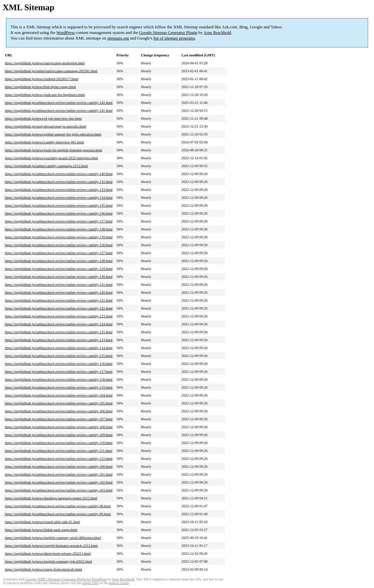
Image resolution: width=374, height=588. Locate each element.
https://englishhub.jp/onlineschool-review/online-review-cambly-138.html (59, 229)
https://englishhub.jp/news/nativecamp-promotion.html (45, 63)
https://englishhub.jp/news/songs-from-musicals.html (44, 569)
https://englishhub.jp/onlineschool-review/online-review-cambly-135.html (59, 205)
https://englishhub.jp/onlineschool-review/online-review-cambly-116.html (59, 364)
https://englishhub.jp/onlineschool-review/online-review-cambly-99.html (58, 514)
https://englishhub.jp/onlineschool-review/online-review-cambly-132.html (59, 182)
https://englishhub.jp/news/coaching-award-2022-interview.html (51, 158)
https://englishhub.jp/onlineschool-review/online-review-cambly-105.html (59, 403)
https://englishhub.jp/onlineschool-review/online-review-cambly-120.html (59, 292)
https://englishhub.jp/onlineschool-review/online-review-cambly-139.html (59, 237)
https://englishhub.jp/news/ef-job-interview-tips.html (43, 118)
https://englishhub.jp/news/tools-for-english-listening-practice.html (54, 150)
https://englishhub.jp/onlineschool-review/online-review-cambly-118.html (59, 379)
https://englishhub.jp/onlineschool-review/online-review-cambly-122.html (59, 308)
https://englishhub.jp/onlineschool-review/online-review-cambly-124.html (59, 324)
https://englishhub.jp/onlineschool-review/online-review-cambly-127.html (59, 253)
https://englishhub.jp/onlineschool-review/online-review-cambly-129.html (59, 269)
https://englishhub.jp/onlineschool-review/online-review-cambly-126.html (59, 245)
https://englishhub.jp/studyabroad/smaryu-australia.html (46, 126)
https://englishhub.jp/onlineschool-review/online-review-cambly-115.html (59, 356)
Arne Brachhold (217, 32)
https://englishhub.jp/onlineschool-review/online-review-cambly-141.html (59, 110)
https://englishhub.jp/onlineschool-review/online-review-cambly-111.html (59, 451)
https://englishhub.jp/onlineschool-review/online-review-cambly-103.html (59, 490)
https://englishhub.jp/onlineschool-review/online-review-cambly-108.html (59, 427)
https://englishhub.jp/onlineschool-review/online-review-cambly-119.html (59, 387)
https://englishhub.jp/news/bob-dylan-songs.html (40, 87)
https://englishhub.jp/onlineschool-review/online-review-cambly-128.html (59, 261)
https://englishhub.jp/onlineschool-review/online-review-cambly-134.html (59, 197)
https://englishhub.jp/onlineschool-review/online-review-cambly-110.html (59, 443)
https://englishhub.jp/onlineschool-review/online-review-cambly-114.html (59, 348)
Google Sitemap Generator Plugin (168, 32)
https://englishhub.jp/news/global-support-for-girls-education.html (53, 134)
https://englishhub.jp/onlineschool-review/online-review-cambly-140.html (59, 174)
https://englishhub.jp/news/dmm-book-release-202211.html (48, 553)
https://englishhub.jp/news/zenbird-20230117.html (42, 79)
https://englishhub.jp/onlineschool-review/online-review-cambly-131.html (59, 284)
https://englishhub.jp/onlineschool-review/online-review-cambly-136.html (59, 213)
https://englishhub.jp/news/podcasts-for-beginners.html (45, 95)
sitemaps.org (118, 38)
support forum (119, 583)
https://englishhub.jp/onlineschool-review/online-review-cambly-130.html (59, 277)
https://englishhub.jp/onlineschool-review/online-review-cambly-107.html (59, 419)
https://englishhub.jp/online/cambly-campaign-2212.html (46, 166)
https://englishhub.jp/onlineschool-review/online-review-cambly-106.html (59, 411)
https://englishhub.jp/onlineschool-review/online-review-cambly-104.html (59, 395)
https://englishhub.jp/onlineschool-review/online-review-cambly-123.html (59, 316)
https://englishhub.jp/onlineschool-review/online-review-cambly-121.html (59, 300)
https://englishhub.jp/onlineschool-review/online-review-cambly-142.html (59, 103)
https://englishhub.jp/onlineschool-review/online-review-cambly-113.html (59, 340)
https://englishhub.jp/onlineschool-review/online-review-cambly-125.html (59, 332)
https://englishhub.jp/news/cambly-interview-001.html (45, 142)
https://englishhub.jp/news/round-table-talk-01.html (42, 522)
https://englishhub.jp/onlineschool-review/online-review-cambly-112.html (59, 458)
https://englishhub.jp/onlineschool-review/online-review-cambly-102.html (59, 482)
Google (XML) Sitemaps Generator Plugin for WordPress (66, 579)
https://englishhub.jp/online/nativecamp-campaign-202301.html (51, 71)
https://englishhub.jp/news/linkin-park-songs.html (41, 530)
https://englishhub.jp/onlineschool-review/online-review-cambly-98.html (58, 506)
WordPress (66, 32)
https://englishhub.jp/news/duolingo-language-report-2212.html (51, 498)
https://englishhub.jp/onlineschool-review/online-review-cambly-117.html (59, 371)
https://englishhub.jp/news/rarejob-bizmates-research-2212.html (51, 545)
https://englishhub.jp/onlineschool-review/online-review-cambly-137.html (59, 221)
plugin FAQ (90, 583)
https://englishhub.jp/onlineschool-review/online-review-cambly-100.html (59, 466)
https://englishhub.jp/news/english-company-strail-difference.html (53, 538)
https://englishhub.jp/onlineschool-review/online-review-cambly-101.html (59, 474)
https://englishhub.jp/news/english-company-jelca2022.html (48, 561)
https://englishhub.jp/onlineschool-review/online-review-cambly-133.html (59, 190)
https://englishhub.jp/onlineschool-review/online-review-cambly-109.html (59, 435)
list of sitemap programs (174, 38)
